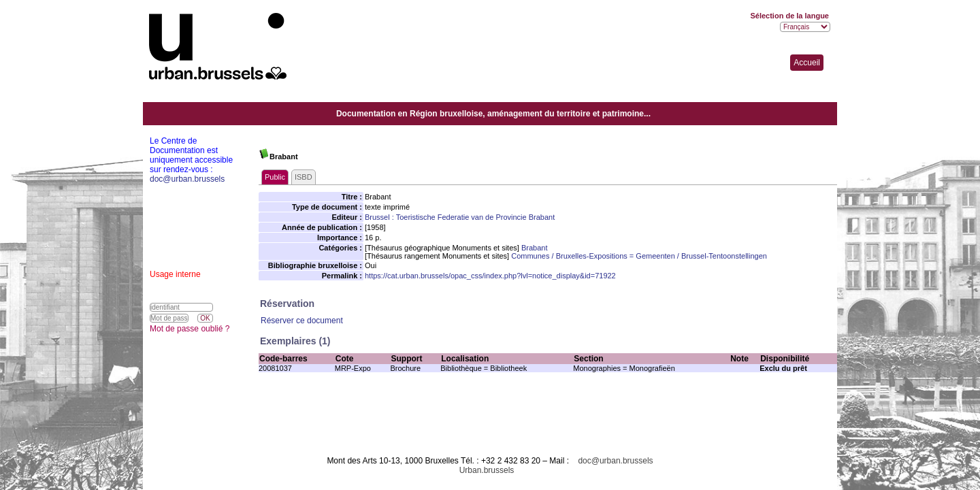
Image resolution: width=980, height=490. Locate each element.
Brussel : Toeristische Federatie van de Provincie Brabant (460, 217)
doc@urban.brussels (615, 461)
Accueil (807, 63)
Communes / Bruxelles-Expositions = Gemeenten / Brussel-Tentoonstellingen (639, 256)
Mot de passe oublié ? (190, 329)
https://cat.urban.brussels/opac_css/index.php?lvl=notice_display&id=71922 (490, 276)
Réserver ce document (302, 321)
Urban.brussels (487, 470)
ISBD (304, 177)
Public (275, 177)
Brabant (535, 248)
